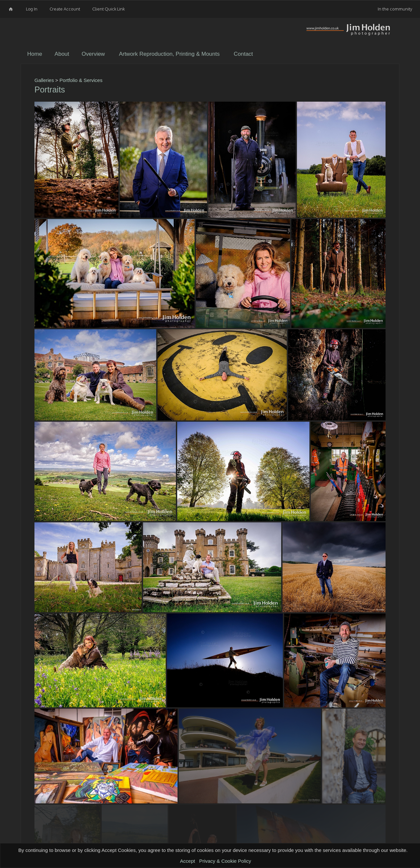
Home (35, 54)
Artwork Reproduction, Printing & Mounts (169, 54)
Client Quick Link (108, 9)
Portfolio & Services (81, 80)
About (62, 54)
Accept (188, 861)
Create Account (65, 9)
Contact (243, 54)
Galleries (44, 80)
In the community (395, 9)
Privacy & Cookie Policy (225, 861)
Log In (32, 9)
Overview (93, 54)
